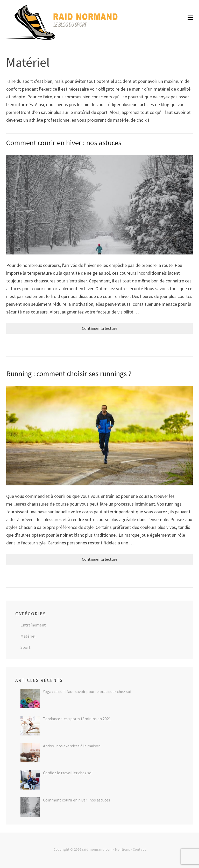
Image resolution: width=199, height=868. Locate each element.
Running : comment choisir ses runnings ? (69, 374)
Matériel (28, 636)
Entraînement (33, 625)
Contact (139, 849)
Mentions (123, 849)
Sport (26, 647)
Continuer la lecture (100, 328)
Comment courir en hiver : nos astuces (64, 143)
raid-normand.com (97, 849)
